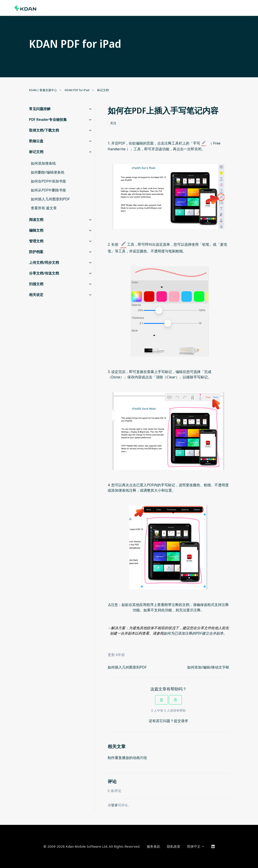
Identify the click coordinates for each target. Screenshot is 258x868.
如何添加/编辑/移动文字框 (208, 667)
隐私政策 (174, 846)
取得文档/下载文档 (44, 130)
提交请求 (181, 721)
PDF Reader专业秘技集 (48, 120)
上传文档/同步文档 (44, 262)
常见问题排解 (40, 109)
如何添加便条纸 (43, 163)
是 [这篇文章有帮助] (162, 700)
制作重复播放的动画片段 (127, 758)
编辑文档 (36, 230)
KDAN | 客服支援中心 (43, 90)
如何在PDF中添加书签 (48, 181)
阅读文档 (36, 220)
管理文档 (36, 241)
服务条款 (153, 846)
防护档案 (36, 252)
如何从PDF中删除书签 (48, 190)
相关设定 (36, 295)
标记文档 (103, 90)
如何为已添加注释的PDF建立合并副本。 (195, 633)
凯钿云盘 (36, 141)
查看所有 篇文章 (44, 208)
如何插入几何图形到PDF (127, 667)
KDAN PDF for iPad (77, 90)
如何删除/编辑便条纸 (48, 172)
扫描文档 (36, 284)
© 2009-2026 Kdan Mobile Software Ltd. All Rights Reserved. (92, 846)
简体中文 (196, 846)
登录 (114, 805)
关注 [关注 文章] (113, 123)
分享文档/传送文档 (44, 273)
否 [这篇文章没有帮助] (175, 700)
